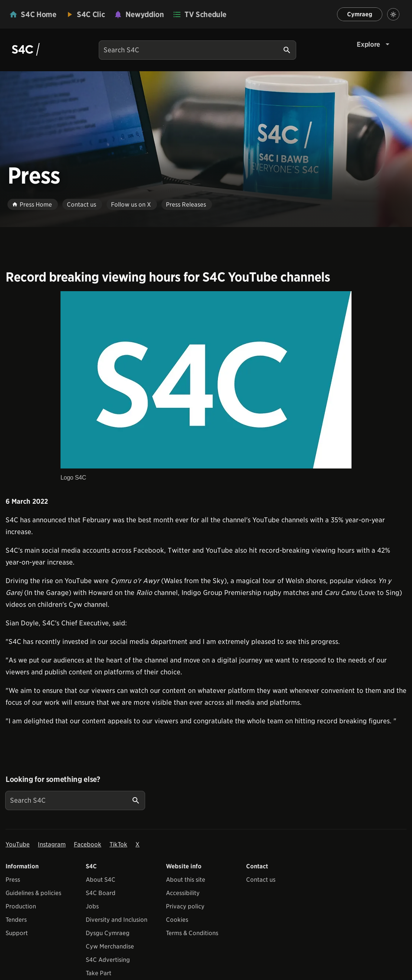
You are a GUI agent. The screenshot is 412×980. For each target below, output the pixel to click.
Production (21, 906)
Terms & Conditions (192, 933)
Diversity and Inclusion (117, 920)
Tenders (16, 920)
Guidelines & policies (33, 893)
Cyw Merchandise (110, 946)
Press (13, 880)
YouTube (18, 844)
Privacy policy (185, 906)
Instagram (52, 844)
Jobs (92, 906)
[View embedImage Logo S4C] (206, 387)
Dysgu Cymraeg (108, 933)
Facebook (88, 844)
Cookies (177, 920)
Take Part (99, 973)
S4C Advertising (108, 960)
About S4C (101, 880)
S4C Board (101, 893)
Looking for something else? (53, 779)
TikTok (118, 844)
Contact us (261, 880)
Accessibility (183, 893)
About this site (186, 880)
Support (17, 933)
